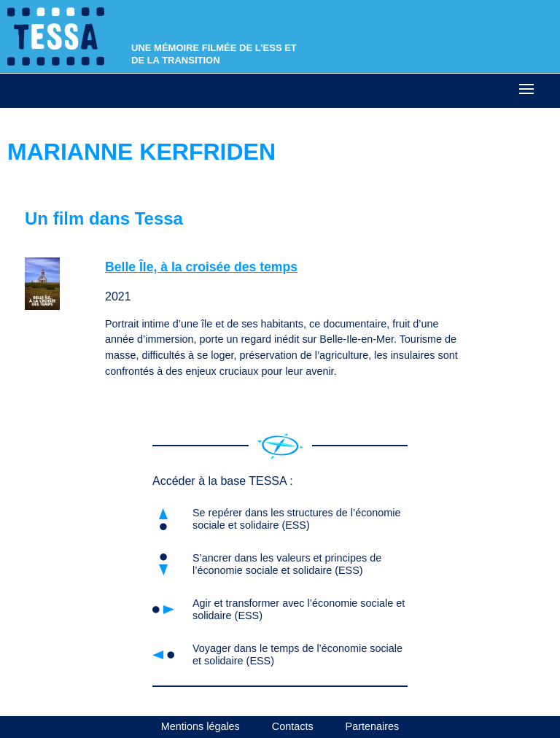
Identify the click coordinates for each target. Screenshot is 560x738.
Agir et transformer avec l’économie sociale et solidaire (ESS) (299, 609)
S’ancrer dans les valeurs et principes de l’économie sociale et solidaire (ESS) (287, 564)
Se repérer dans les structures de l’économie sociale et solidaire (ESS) (297, 519)
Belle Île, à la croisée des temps (201, 267)
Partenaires (373, 726)
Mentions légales (201, 726)
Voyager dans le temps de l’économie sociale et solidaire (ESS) (297, 655)
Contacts (293, 726)
